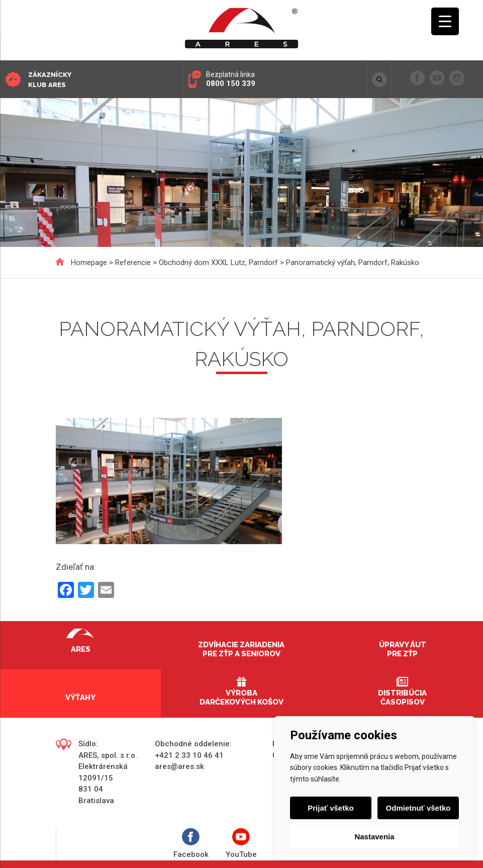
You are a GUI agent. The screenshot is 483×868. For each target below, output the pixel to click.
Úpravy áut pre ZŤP (403, 649)
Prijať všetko (330, 808)
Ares (81, 649)
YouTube (241, 844)
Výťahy (80, 698)
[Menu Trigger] (445, 21)
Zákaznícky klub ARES (50, 80)
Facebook (191, 844)
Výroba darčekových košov (241, 698)
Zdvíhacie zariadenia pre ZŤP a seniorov (241, 649)
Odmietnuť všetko (418, 808)
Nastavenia (374, 837)
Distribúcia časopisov (402, 698)
